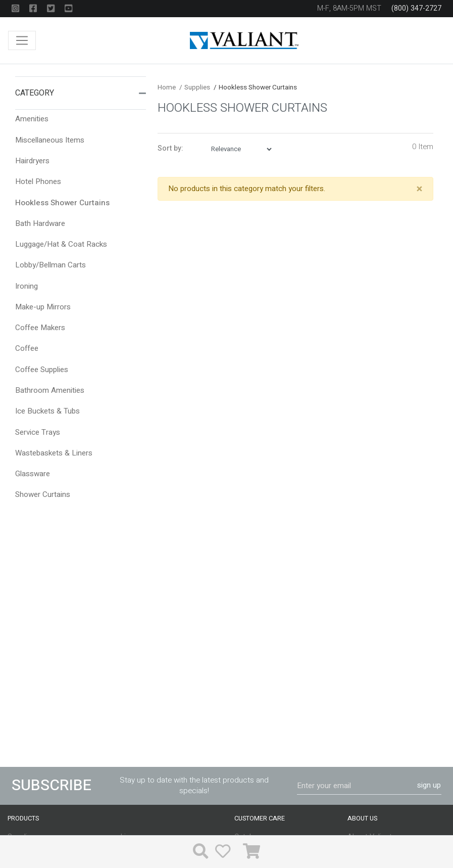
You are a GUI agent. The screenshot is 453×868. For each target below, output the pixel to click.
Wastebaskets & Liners (54, 453)
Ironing (27, 286)
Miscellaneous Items (50, 140)
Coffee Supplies (42, 370)
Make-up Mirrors (43, 307)
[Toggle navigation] (22, 41)
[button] (142, 93)
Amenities (32, 119)
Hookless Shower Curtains (62, 203)
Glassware (33, 474)
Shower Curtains (43, 494)
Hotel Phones (38, 181)
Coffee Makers (40, 328)
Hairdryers (32, 161)
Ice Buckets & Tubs (47, 411)
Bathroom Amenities (50, 390)
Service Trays (38, 432)
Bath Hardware (40, 223)
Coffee (27, 348)
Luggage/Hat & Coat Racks (61, 244)
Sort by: (170, 149)
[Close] (419, 189)
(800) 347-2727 (416, 8)
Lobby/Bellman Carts (51, 265)
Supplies (194, 87)
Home (167, 87)
